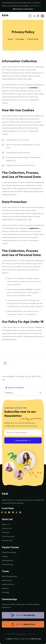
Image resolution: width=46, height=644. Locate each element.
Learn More (35, 6)
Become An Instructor (23, 9)
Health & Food (8, 584)
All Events (6, 532)
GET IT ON (23, 615)
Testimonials (7, 540)
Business (5, 588)
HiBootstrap (36, 639)
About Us (6, 524)
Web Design (7, 580)
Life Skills (6, 592)
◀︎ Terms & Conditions (15, 388)
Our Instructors (8, 536)
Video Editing (7, 564)
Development (7, 560)
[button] (42, 16)
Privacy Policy (33, 39)
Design (5, 556)
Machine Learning (9, 552)
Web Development (10, 576)
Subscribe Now (23, 440)
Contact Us (7, 528)
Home (10, 39)
